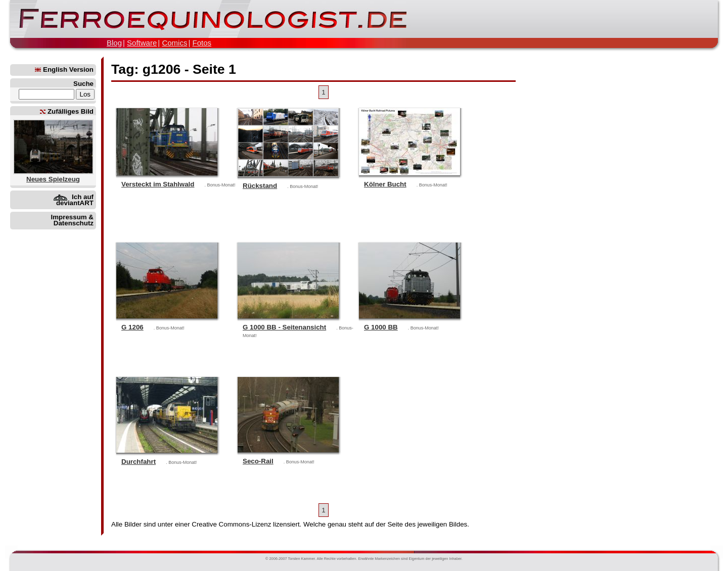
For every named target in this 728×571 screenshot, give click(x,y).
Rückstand (260, 186)
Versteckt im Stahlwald (158, 184)
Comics (174, 43)
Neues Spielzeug (53, 179)
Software (142, 43)
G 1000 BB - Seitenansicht (284, 327)
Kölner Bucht (385, 184)
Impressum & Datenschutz (72, 220)
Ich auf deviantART (75, 200)
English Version (64, 69)
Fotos (202, 43)
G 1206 (132, 327)
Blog (114, 43)
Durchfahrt (139, 462)
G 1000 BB (381, 327)
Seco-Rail (258, 461)
